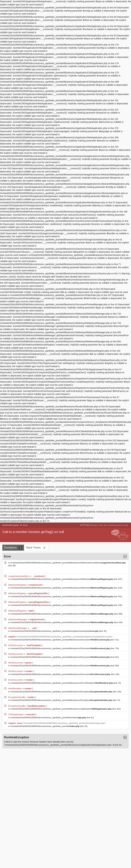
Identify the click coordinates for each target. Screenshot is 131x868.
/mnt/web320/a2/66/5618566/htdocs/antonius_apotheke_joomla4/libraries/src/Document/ (60, 640)
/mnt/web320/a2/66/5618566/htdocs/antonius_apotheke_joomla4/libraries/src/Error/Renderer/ (62, 683)
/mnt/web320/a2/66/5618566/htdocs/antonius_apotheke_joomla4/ (45, 726)
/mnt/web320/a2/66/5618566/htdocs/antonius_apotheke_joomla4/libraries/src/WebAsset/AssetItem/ (68, 563)
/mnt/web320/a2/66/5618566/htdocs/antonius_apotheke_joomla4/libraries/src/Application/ (61, 709)
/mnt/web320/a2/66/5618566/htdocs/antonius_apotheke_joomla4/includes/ (48, 718)
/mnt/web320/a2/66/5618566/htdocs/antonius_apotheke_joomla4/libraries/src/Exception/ (62, 692)
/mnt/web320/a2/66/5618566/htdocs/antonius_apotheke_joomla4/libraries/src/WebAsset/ (62, 579)
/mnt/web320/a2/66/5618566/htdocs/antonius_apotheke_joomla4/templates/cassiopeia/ (55, 631)
